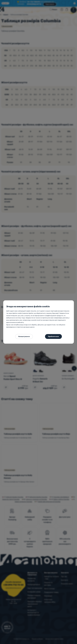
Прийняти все (53, 336)
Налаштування (24, 336)
